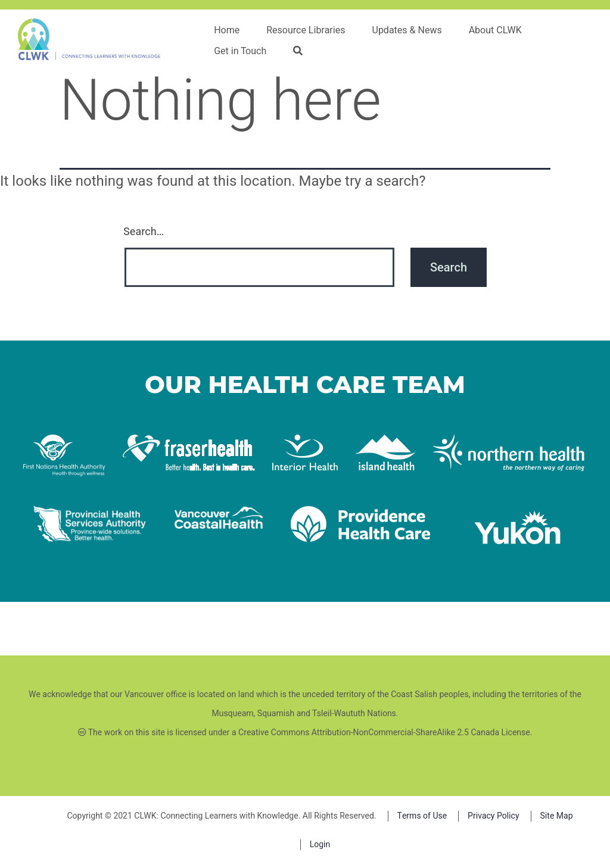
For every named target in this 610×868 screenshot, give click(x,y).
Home (227, 30)
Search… (144, 232)
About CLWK (495, 30)
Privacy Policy (493, 816)
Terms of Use (422, 816)
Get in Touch (240, 51)
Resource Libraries (306, 30)
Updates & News (407, 30)
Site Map (557, 816)
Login (320, 844)
